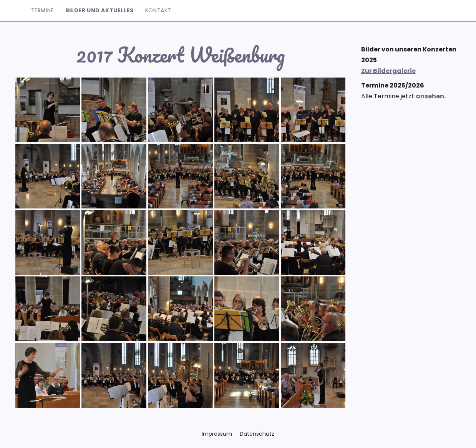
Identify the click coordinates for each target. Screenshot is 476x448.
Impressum (217, 434)
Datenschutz (257, 434)
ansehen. (431, 96)
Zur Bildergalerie (388, 71)
